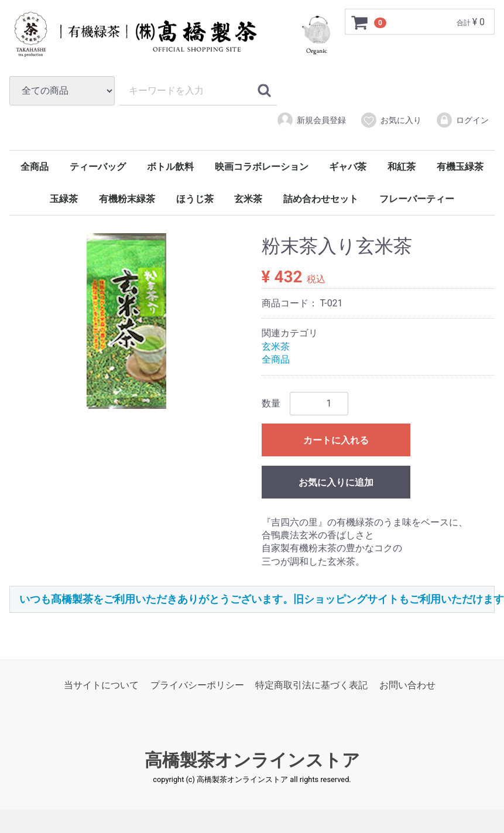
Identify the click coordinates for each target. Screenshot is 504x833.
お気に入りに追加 (336, 482)
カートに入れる (336, 440)
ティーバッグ (98, 167)
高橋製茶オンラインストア (252, 761)
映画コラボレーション (262, 167)
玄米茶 (248, 199)
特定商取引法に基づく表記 (311, 685)
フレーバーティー (417, 199)
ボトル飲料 (170, 167)
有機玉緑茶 (460, 167)
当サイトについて (101, 685)
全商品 (35, 167)
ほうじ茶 (195, 199)
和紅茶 (402, 167)
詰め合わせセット (321, 199)
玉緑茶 (64, 199)
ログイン (462, 120)
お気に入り (391, 120)
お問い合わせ (407, 685)
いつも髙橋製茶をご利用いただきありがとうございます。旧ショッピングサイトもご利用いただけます (262, 599)
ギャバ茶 (348, 167)
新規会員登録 (311, 120)
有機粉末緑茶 (127, 199)
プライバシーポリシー (197, 685)
